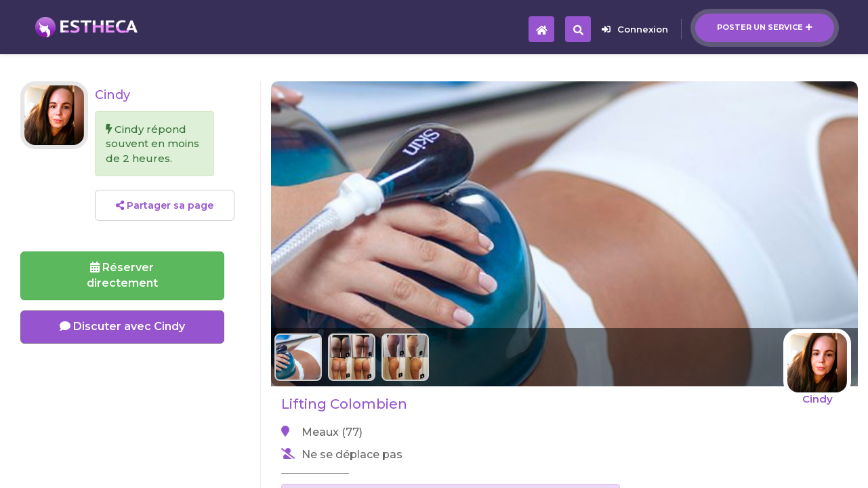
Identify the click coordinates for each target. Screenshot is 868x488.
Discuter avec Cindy (122, 326)
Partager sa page (165, 205)
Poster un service (765, 27)
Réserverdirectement (122, 275)
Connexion (635, 29)
